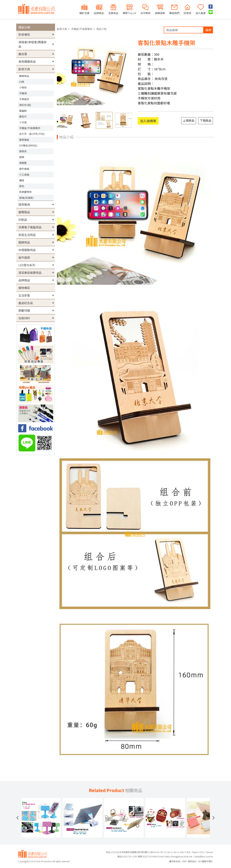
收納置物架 (25, 192)
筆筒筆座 (24, 140)
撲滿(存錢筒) (26, 198)
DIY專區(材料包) (28, 145)
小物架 (23, 87)
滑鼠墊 (23, 163)
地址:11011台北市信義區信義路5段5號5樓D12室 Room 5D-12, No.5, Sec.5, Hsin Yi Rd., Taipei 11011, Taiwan (159, 852)
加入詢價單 (148, 121)
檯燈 (22, 180)
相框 (22, 157)
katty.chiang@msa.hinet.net (178, 856)
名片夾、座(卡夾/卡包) (32, 134)
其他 (22, 186)
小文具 (23, 122)
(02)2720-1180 (127, 856)
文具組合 (24, 99)
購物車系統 (175, 861)
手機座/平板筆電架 (30, 128)
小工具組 (24, 175)
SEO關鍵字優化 (205, 861)
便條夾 (23, 151)
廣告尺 (23, 116)
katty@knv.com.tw (204, 856)
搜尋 (208, 30)
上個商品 (189, 120)
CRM (184, 861)
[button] (18, 818)
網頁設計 (192, 861)
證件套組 (24, 169)
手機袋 (23, 93)
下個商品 (206, 120)
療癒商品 (24, 76)
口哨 (22, 82)
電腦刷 (23, 111)
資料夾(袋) (25, 105)
